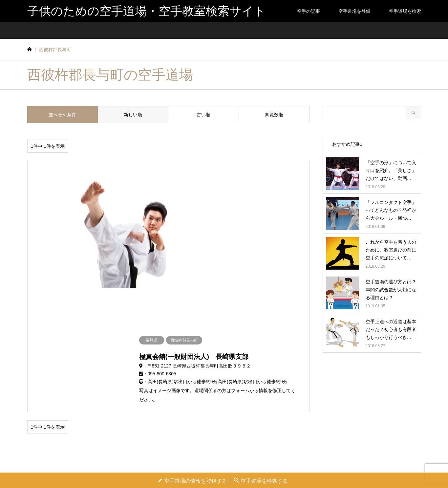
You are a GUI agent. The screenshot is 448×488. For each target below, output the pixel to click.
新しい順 (133, 115)
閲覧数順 (274, 115)
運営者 (181, 467)
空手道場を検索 (405, 11)
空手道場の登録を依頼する (216, 467)
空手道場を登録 (354, 11)
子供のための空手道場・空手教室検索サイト (224, 437)
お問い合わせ (257, 467)
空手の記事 (309, 11)
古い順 (203, 115)
